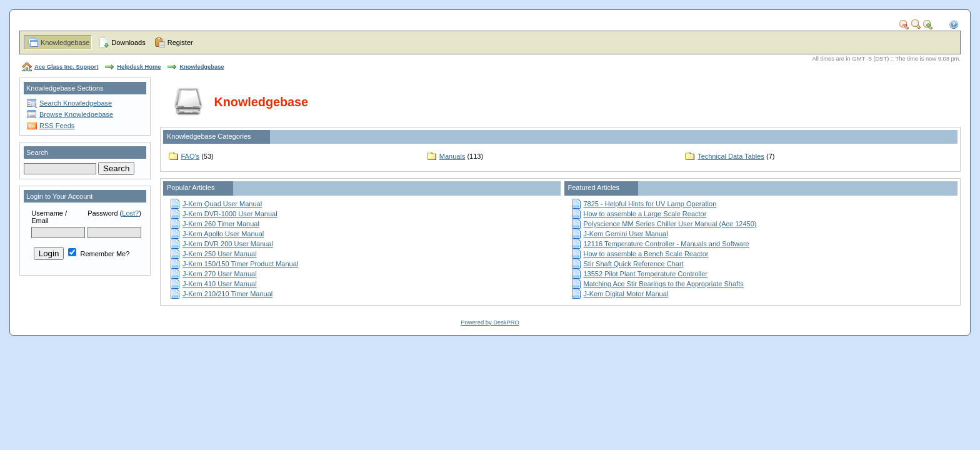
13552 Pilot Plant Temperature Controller (646, 274)
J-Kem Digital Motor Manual (626, 294)
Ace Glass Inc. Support (66, 67)
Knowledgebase (65, 42)
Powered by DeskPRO (490, 322)
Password (102, 213)
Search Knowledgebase (76, 103)
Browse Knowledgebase (76, 114)
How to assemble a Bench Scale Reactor (646, 254)
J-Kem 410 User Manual (220, 284)
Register (180, 42)
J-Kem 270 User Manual (220, 274)
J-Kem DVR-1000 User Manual (230, 214)
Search (37, 152)
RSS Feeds (57, 126)
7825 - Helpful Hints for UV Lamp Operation (650, 204)
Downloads (128, 42)
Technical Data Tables (731, 156)
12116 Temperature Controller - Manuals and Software (667, 244)
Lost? (130, 213)
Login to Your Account (59, 196)
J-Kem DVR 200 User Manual (228, 244)
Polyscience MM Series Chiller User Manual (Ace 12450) (670, 224)
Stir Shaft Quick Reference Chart (634, 264)
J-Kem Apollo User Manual (223, 234)
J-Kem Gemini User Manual (626, 234)
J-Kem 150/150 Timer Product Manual (240, 264)
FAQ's (191, 156)
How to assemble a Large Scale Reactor (645, 214)
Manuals (452, 156)
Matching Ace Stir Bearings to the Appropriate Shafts (664, 284)
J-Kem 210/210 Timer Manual (227, 294)
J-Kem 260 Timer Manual (221, 224)
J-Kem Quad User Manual (222, 204)
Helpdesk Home (139, 67)
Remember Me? (99, 254)
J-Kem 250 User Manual (220, 254)
